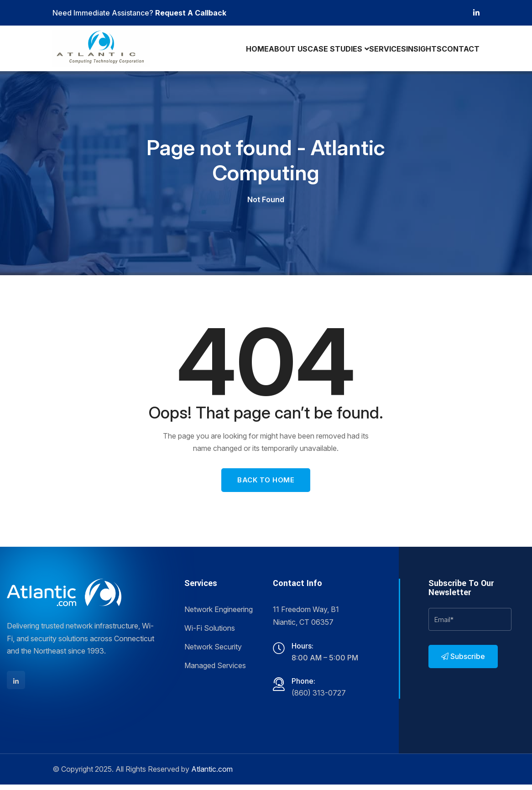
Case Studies (324, 51)
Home (240, 51)
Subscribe (463, 662)
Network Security (213, 652)
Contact (459, 51)
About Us (275, 51)
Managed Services (215, 671)
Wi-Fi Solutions (210, 633)
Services (379, 51)
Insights (419, 51)
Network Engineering (219, 615)
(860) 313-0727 (319, 698)
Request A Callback (191, 13)
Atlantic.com (212, 774)
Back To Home (266, 485)
